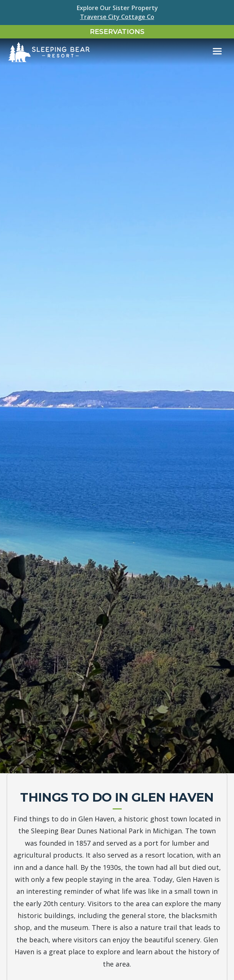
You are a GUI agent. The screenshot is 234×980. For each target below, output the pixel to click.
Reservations (117, 32)
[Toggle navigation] (217, 52)
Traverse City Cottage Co (117, 17)
